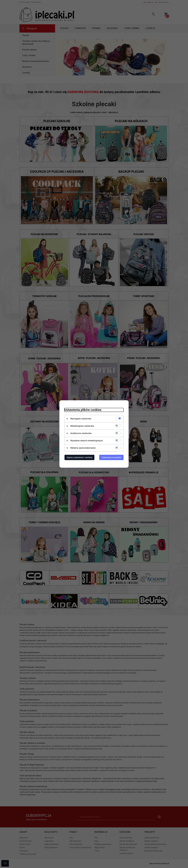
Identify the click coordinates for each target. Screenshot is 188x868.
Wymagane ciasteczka (80, 419)
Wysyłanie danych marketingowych (86, 441)
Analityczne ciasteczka (80, 433)
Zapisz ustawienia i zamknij (79, 457)
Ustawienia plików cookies (82, 410)
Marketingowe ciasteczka (82, 426)
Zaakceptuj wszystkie (112, 457)
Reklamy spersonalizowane (82, 448)
